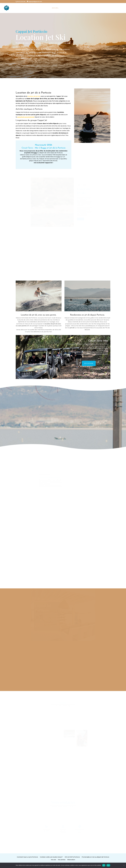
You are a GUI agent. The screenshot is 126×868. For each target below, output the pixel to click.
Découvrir (89, 363)
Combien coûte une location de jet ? (57, 858)
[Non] (124, 865)
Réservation (67, 859)
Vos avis (58, 859)
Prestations (75, 8)
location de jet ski (34, 96)
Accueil (55, 8)
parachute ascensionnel (26, 117)
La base (64, 8)
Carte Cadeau (107, 8)
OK (104, 865)
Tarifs (87, 8)
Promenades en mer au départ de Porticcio (80, 858)
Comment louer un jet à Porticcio (45, 858)
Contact (95, 8)
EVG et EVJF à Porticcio (68, 858)
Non (108, 865)
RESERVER (119, 8)
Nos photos (62, 859)
